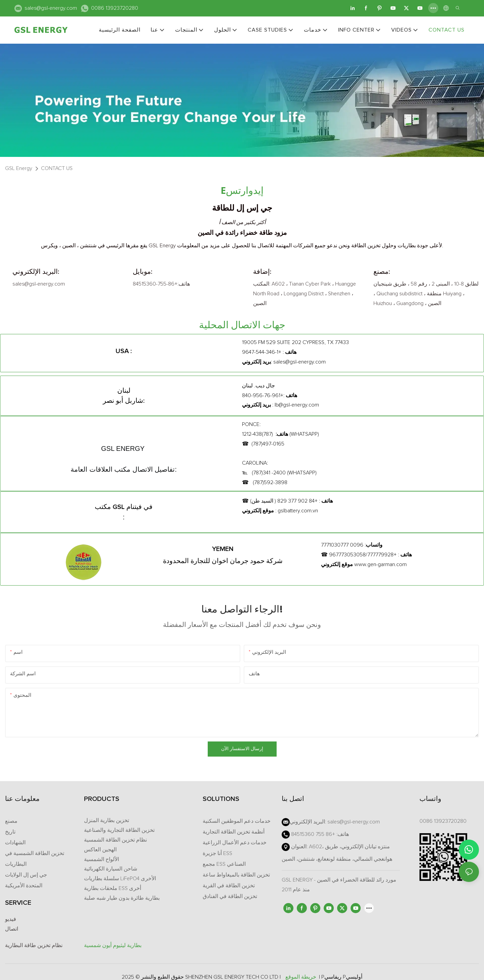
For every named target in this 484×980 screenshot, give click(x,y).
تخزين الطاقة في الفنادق (230, 896)
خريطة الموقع (301, 977)
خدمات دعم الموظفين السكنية (237, 821)
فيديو (11, 919)
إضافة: (262, 272)
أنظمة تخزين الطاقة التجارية (234, 832)
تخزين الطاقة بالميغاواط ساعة (236, 875)
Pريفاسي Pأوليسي (342, 977)
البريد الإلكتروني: (36, 272)
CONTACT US (57, 168)
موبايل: (143, 272)
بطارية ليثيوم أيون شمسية (113, 945)
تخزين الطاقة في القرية (229, 886)
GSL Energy (19, 168)
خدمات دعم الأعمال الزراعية (235, 843)
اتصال (12, 929)
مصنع (11, 821)
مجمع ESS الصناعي (224, 864)
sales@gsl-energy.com (51, 8)
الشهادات (15, 843)
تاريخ (10, 832)
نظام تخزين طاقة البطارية (34, 945)
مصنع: (382, 272)
